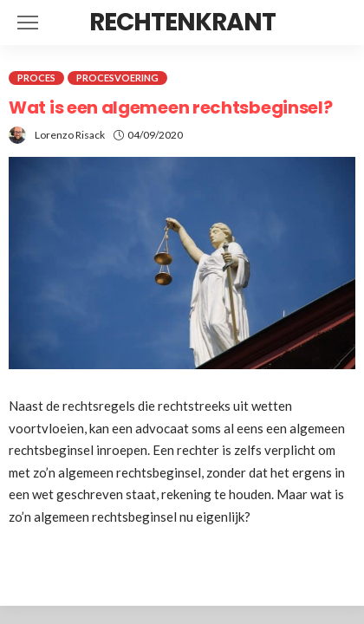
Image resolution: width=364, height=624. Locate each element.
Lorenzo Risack (70, 135)
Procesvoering (117, 78)
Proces (36, 78)
